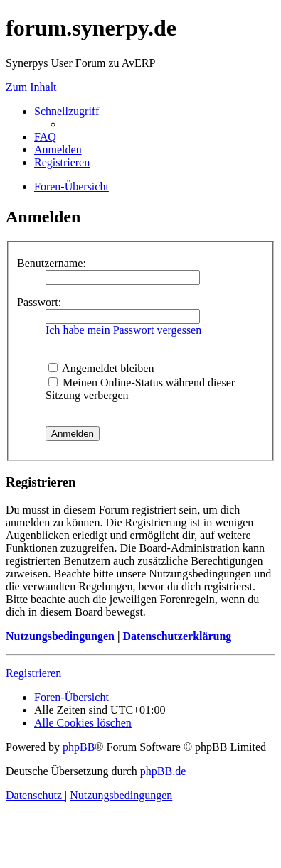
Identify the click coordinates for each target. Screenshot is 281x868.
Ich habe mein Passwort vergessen (123, 330)
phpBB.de (163, 771)
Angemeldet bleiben (101, 368)
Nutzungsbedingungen (60, 636)
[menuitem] (45, 137)
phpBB (79, 747)
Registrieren (33, 673)
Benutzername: (52, 263)
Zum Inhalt (31, 87)
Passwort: (39, 302)
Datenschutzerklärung (177, 636)
